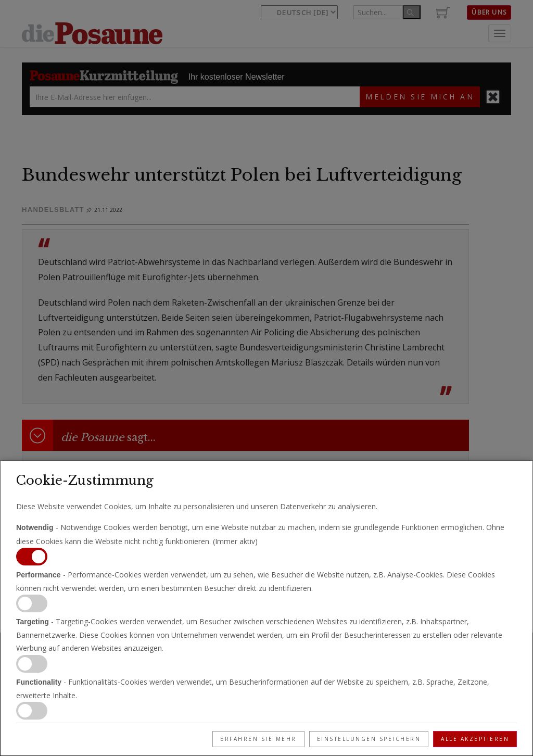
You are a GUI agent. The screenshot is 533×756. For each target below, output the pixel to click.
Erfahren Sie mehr (258, 739)
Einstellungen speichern (369, 739)
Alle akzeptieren (475, 739)
